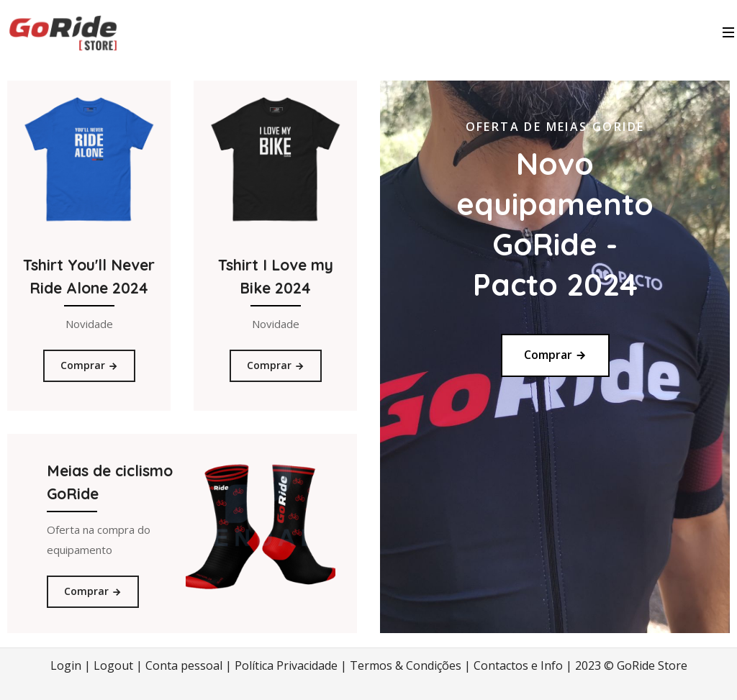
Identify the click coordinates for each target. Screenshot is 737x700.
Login (66, 665)
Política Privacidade (286, 665)
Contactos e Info (518, 665)
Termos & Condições (406, 665)
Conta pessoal (184, 665)
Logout (113, 665)
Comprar (89, 365)
